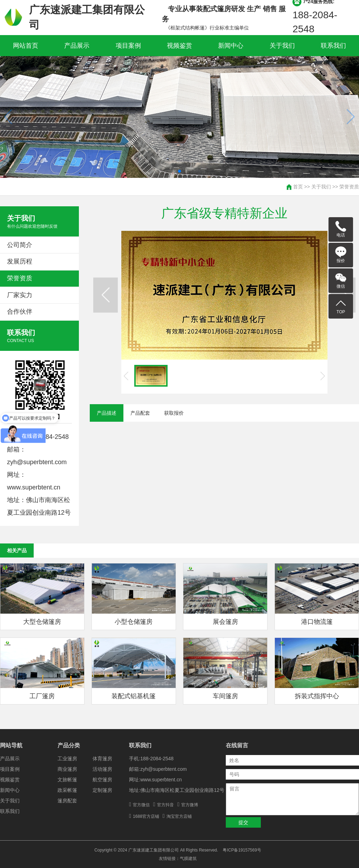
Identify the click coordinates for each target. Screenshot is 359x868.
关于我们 (282, 46)
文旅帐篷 (67, 780)
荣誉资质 (349, 187)
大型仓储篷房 (42, 622)
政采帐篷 (67, 790)
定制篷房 (102, 790)
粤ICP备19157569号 (242, 850)
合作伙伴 (20, 312)
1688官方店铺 (146, 816)
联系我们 (333, 46)
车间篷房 (225, 696)
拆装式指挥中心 (317, 696)
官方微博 (190, 805)
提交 (243, 822)
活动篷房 (102, 769)
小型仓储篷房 (134, 622)
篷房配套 (67, 801)
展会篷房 (225, 622)
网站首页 (26, 46)
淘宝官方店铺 (179, 816)
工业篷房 (67, 759)
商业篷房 (67, 769)
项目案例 (128, 46)
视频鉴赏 (179, 46)
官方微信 (141, 805)
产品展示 (77, 46)
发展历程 (20, 261)
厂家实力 (20, 295)
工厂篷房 (42, 696)
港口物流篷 (317, 622)
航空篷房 (102, 780)
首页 (298, 187)
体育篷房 (102, 759)
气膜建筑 (188, 859)
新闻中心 (231, 46)
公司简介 (20, 245)
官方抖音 (165, 805)
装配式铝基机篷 (134, 696)
